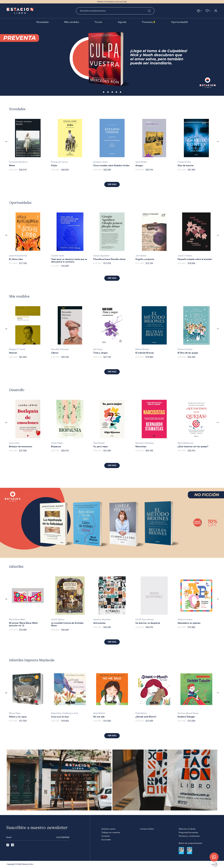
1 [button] (104, 92)
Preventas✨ (149, 22)
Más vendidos (72, 22)
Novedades (42, 22)
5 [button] (121, 92)
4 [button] (117, 92)
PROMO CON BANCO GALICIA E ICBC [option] (112, 2)
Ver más (112, 184)
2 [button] (108, 92)
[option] (112, 61)
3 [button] (112, 92)
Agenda (122, 22)
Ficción (98, 22)
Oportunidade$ (179, 22)
